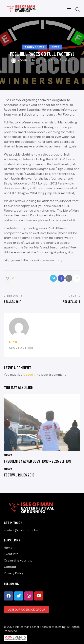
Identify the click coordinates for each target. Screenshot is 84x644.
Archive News (34, 47)
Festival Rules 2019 (19, 475)
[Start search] (78, 9)
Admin (13, 342)
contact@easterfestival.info (22, 530)
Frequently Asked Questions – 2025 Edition (37, 461)
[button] (69, 8)
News (56, 47)
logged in (30, 375)
